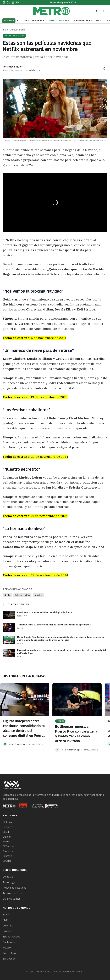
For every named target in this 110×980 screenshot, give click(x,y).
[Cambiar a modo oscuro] (104, 11)
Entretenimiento (60, 20)
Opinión (7, 837)
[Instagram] (13, 2)
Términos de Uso (12, 893)
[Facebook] (4, 2)
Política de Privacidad (15, 888)
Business (8, 851)
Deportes (39, 20)
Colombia (8, 925)
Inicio (5, 30)
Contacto (8, 877)
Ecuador (7, 931)
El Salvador (9, 959)
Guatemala (9, 942)
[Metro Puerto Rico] (9, 806)
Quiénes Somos (12, 899)
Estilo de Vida (83, 20)
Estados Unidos (11, 937)
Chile (5, 920)
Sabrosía (8, 856)
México (7, 948)
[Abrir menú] (6, 11)
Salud (6, 832)
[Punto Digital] (51, 806)
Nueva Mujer (15, 67)
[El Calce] (23, 806)
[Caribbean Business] (37, 806)
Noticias (23, 20)
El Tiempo (8, 846)
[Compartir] (104, 68)
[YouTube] (17, 2)
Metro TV (8, 841)
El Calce (7, 861)
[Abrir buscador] (97, 11)
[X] (8, 2)
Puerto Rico (9, 953)
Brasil (6, 914)
